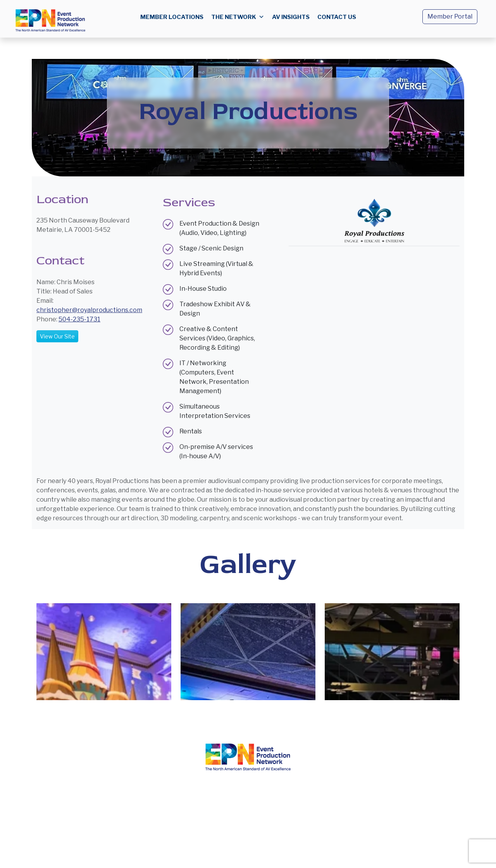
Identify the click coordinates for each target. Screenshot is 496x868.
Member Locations (172, 17)
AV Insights (291, 17)
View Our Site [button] (57, 336)
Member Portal (450, 16)
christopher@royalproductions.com (89, 310)
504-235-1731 (79, 319)
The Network (238, 17)
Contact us (337, 17)
